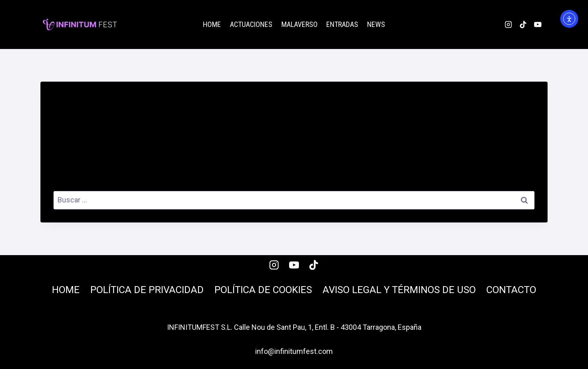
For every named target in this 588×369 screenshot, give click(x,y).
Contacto (511, 290)
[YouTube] (538, 24)
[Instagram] (508, 24)
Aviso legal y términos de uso (399, 290)
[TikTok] (523, 24)
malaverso (300, 24)
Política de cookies (263, 290)
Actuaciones (251, 24)
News (376, 24)
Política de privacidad (147, 290)
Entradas (342, 24)
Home (212, 24)
